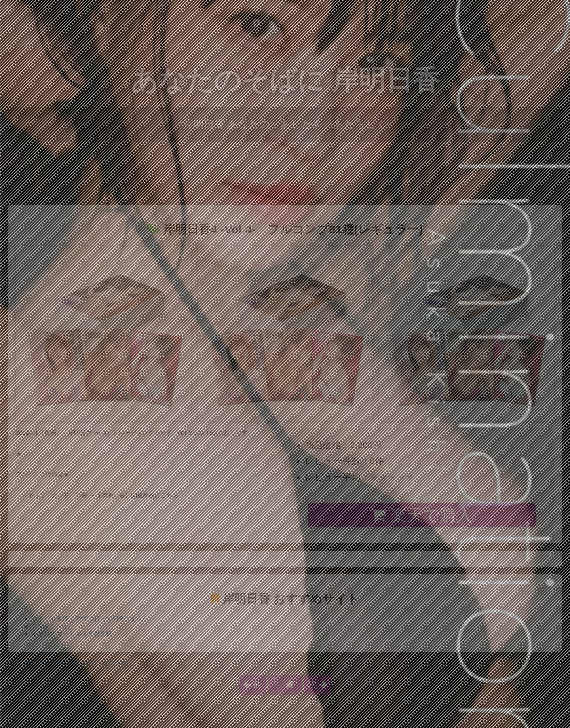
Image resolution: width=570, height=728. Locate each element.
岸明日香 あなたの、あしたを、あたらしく (285, 124)
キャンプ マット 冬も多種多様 (72, 634)
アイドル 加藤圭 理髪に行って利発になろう (90, 619)
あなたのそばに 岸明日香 (285, 80)
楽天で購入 (421, 515)
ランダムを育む (52, 626)
